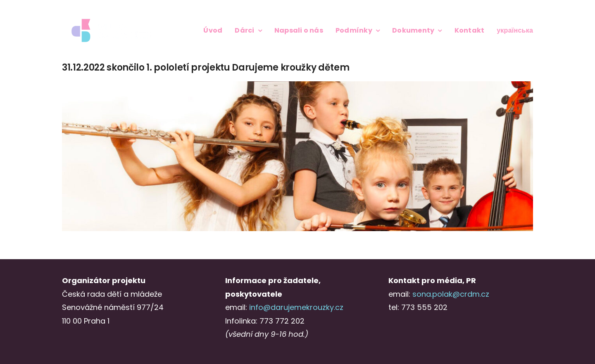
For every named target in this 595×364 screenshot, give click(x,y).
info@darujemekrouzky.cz (296, 307)
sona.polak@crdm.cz (451, 294)
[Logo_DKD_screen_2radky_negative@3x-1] (112, 20)
